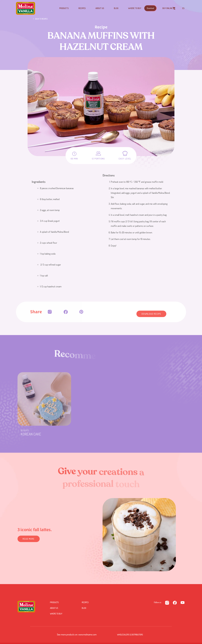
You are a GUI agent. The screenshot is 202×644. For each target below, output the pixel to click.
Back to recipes (41, 19)
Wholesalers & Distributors (130, 635)
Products (64, 8)
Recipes (82, 8)
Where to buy (135, 8)
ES (183, 8)
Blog (116, 8)
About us (100, 8)
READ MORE (29, 539)
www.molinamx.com (87, 634)
